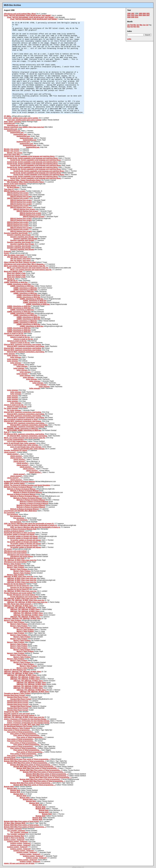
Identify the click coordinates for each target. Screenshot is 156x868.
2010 (137, 17)
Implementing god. (11, 129)
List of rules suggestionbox (14, 440)
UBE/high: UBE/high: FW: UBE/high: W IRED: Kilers (23, 619)
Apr (138, 25)
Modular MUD (9, 787)
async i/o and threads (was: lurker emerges (23, 445)
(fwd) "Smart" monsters (12, 122)
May (141, 25)
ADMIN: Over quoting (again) (14, 483)
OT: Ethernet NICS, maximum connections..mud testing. (24, 434)
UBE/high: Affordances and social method (19, 715)
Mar (135, 25)
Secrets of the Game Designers (15, 184)
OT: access (8, 549)
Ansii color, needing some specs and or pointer (21, 118)
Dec (138, 27)
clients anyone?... (10, 452)
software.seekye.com (78, 867)
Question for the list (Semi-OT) (15, 584)
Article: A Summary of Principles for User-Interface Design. (25, 719)
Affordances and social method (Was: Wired (20, 14)
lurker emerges (9, 354)
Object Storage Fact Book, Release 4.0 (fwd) (20, 262)
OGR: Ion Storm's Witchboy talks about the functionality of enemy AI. (29, 524)
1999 (140, 13)
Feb (132, 25)
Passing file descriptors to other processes (20, 533)
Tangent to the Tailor (11, 712)
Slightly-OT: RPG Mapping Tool (15, 670)
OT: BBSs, (8, 116)
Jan (129, 25)
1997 (133, 13)
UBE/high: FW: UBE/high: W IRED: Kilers (19, 606)
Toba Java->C (9, 189)
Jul (147, 25)
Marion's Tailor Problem (12, 620)
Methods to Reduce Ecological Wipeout (18, 487)
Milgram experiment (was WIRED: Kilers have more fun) (24, 127)
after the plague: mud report (14, 255)
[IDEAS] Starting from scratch (15, 191)
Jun (144, 25)
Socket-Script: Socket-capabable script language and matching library (29, 156)
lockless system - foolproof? (14, 840)
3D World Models (10, 186)
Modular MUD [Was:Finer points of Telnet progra (21, 821)
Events (6, 253)
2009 (133, 17)
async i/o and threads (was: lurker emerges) (20, 443)
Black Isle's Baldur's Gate (13, 271)
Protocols (7, 251)
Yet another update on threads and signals (19, 534)
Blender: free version (12, 149)
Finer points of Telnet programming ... (18, 730)
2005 (140, 15)
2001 (148, 13)
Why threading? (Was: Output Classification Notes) (22, 180)
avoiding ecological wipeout (14, 531)
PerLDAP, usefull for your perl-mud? (17, 714)
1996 (129, 13)
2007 (148, 15)
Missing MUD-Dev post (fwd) (14, 558)
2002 (129, 15)
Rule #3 (7, 432)
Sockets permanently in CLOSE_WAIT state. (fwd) (22, 725)
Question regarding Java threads (16, 233)
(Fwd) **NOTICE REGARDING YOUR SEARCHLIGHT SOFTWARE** (28, 15)
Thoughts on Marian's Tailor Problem (17, 693)
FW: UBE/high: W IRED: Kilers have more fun (20, 560)
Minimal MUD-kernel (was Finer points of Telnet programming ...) (27, 759)
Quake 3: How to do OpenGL (14, 838)
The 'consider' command (13, 829)
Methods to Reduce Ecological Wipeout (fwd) (20, 529)
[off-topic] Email (10, 757)
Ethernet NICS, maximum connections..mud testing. (23, 345)
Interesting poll (9, 123)
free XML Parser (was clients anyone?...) (18, 604)
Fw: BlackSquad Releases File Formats (18, 726)
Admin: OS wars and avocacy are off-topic (19, 863)
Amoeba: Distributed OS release (16, 450)
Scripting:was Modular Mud (14, 836)
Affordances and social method (15, 551)
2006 (144, 15)
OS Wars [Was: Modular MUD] (15, 823)
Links (129, 39)
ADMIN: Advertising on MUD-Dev (16, 282)
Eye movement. (10, 513)
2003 (133, 15)
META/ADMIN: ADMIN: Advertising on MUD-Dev (21, 429)
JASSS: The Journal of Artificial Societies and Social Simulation (27, 485)
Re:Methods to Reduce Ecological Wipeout (19, 482)
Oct (132, 27)
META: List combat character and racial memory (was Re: (25, 266)
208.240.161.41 (9, 279)
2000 (144, 13)
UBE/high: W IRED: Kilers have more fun (19, 577)
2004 (137, 15)
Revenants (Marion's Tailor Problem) (17, 728)
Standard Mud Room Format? (15, 695)
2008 (129, 17)
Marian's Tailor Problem (12, 564)
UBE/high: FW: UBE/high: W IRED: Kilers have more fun (24, 600)
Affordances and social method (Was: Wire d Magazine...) (25, 264)
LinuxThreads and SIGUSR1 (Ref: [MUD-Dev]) (20, 511)
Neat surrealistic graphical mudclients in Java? (21, 419)
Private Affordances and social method (18, 593)
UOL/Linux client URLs (12, 155)
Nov (135, 27)
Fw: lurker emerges (11, 408)
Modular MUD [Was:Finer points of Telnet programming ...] (25, 761)
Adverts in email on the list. (14, 334)
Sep (129, 27)
